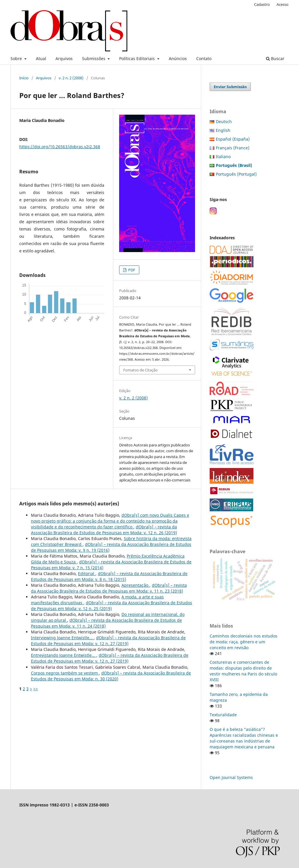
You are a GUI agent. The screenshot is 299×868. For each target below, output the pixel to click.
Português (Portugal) (236, 174)
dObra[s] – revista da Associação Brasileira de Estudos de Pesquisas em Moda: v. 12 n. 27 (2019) (108, 641)
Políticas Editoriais (138, 58)
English (223, 130)
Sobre (17, 58)
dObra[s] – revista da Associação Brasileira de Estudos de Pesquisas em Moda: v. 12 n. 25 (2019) (112, 606)
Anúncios (178, 58)
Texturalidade (223, 715)
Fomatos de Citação (140, 370)
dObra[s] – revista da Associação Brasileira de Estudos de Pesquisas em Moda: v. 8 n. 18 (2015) (109, 576)
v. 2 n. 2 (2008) (71, 78)
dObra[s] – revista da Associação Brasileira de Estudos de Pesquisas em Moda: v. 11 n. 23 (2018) (109, 588)
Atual (41, 58)
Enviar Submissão (230, 87)
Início (24, 78)
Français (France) (233, 148)
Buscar (275, 58)
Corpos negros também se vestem (65, 673)
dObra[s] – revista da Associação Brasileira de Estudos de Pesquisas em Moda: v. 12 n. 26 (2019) (104, 530)
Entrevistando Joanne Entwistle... (64, 655)
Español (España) (233, 139)
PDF (131, 270)
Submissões (94, 58)
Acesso (283, 4)
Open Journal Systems (231, 777)
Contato (204, 58)
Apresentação (135, 585)
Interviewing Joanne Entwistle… (62, 638)
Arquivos (64, 58)
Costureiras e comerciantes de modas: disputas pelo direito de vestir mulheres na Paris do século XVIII (243, 671)
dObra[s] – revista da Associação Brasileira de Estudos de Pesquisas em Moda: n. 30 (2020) (111, 676)
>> (36, 689)
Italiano (223, 157)
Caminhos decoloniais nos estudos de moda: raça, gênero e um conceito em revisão (244, 642)
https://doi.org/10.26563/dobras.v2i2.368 (60, 147)
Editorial (87, 573)
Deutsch (224, 122)
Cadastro (262, 4)
